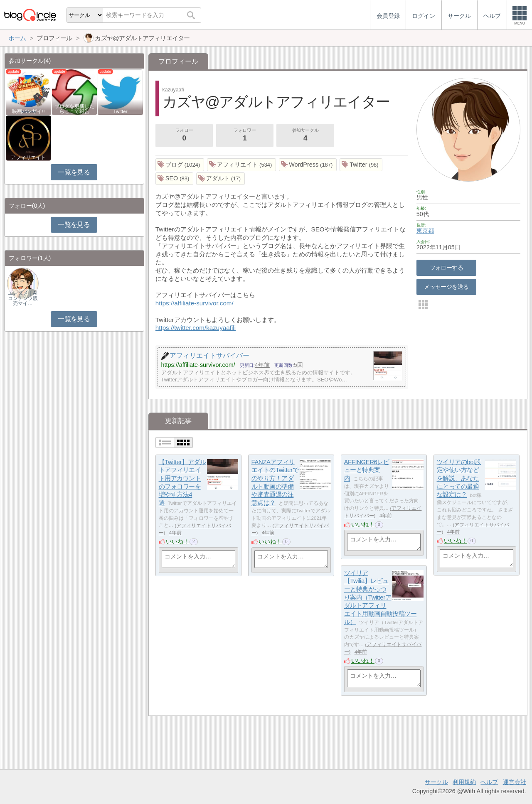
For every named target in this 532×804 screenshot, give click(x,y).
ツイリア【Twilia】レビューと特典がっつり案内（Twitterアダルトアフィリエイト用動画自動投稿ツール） (381, 597)
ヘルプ (489, 782)
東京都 (425, 231)
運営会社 (515, 782)
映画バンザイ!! (28, 111)
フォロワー (245, 135)
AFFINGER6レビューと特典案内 (367, 470)
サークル (436, 782)
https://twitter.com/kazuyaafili (196, 328)
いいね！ (177, 541)
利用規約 (464, 782)
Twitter (121, 111)
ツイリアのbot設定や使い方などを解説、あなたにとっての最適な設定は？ (459, 478)
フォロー (184, 135)
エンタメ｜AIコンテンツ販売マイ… (23, 298)
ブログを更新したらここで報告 (74, 109)
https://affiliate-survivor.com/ (195, 303)
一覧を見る (74, 172)
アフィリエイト (28, 157)
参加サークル (305, 135)
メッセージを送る (446, 287)
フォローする (447, 268)
